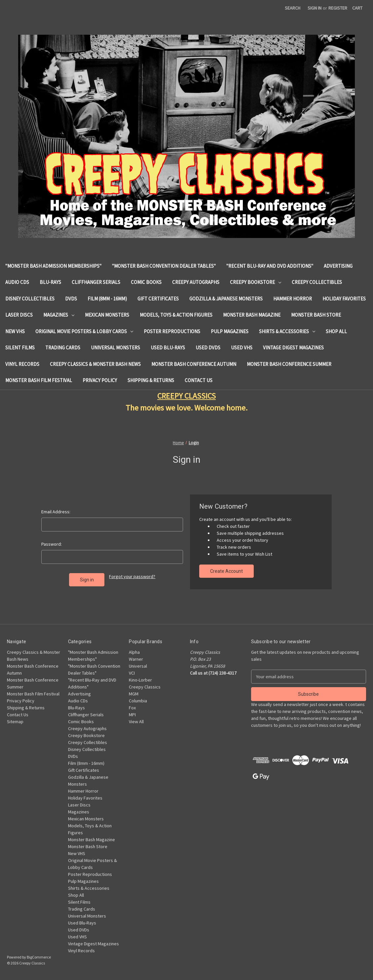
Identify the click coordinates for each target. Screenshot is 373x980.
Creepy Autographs (196, 282)
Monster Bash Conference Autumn (194, 364)
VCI (132, 673)
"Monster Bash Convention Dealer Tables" (164, 266)
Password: (52, 544)
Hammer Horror (293, 299)
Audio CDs (17, 282)
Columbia (138, 701)
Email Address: (56, 512)
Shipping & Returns (151, 380)
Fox (132, 708)
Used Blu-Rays (168, 348)
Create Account (226, 571)
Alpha (134, 652)
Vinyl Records (22, 364)
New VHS (15, 331)
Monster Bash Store (316, 315)
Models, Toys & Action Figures (176, 315)
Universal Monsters (115, 348)
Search (293, 8)
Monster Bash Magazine (252, 315)
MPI (132, 715)
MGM (134, 694)
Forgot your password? (132, 576)
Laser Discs (19, 315)
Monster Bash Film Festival (39, 380)
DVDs (71, 299)
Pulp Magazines (230, 331)
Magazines (59, 315)
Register (338, 8)
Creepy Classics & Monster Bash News (95, 364)
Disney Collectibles (30, 299)
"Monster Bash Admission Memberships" (53, 266)
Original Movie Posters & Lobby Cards (84, 331)
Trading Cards (63, 348)
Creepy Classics (145, 687)
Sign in (315, 8)
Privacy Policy (100, 380)
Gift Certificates (158, 299)
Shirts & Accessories (287, 331)
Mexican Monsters (107, 315)
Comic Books (146, 282)
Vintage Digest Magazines (293, 348)
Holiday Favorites (344, 299)
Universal (138, 666)
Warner (136, 659)
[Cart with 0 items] (357, 8)
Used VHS (242, 348)
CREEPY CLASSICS (186, 396)
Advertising (338, 266)
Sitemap (15, 722)
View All (136, 722)
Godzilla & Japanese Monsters (226, 299)
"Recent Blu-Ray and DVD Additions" (270, 266)
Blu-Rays (50, 282)
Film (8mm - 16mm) (107, 299)
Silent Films (20, 348)
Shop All (336, 331)
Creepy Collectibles (317, 282)
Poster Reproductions (172, 331)
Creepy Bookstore (256, 282)
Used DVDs (208, 348)
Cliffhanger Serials (96, 282)
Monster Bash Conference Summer (289, 364)
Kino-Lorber (140, 680)
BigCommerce (39, 957)
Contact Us (199, 380)
